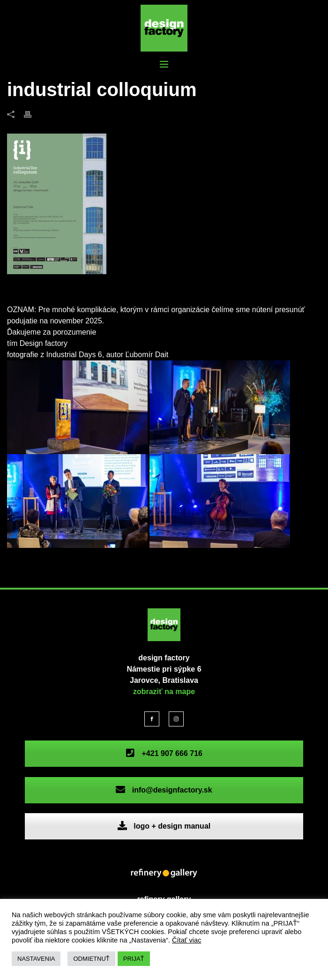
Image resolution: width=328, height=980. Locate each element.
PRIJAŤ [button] (134, 959)
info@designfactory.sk (164, 790)
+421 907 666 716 (164, 753)
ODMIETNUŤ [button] (91, 959)
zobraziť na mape (164, 692)
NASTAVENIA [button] (36, 959)
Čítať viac (187, 940)
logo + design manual (164, 826)
